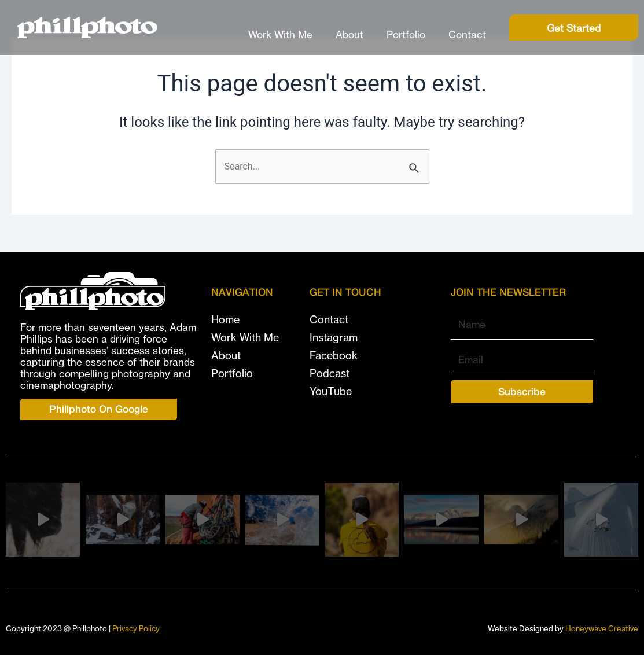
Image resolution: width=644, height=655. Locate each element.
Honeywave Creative (602, 628)
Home (225, 319)
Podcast (330, 373)
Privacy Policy (136, 628)
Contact (467, 34)
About (349, 34)
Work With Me (280, 34)
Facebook (334, 355)
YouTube (331, 391)
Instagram (334, 337)
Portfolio (406, 34)
